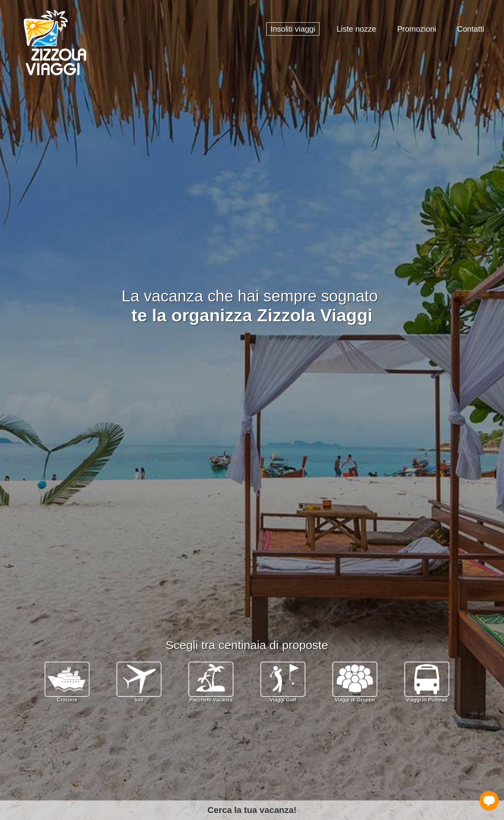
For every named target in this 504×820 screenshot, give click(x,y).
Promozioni (417, 29)
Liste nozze (356, 29)
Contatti (471, 29)
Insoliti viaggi (293, 29)
